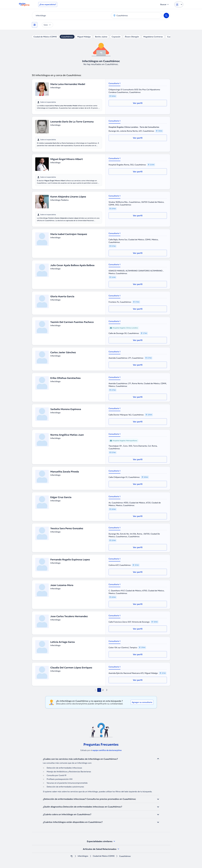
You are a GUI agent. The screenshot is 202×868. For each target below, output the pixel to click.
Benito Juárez (101, 37)
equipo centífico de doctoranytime (107, 750)
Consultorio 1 (115, 83)
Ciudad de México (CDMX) (45, 37)
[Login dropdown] (179, 4)
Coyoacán (116, 37)
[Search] (166, 16)
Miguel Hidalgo (84, 37)
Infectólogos (82, 856)
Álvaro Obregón (132, 37)
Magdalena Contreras (153, 37)
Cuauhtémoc (67, 37)
